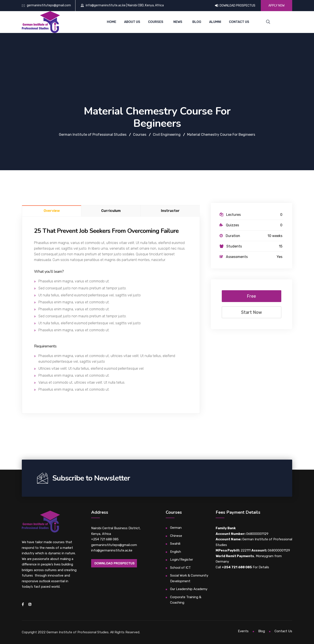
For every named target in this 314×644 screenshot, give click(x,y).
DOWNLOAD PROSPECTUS (235, 6)
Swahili (175, 544)
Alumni (215, 22)
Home (112, 22)
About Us (132, 22)
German (176, 528)
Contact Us (239, 22)
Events (243, 631)
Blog (197, 22)
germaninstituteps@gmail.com (49, 5)
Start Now (252, 312)
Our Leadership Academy (189, 589)
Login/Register (182, 560)
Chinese (176, 536)
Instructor (170, 211)
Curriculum (111, 211)
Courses (156, 22)
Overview (52, 211)
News (178, 22)
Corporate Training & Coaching (186, 600)
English (176, 552)
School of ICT (180, 568)
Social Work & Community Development (189, 578)
